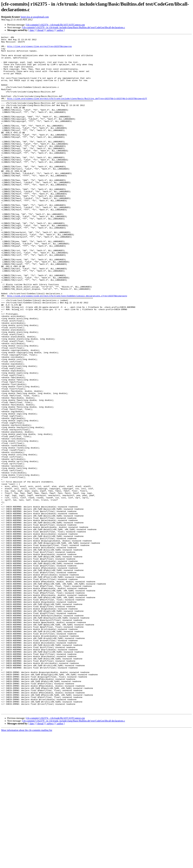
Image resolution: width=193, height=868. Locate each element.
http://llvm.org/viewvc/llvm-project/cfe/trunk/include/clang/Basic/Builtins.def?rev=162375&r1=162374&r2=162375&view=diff (77, 111)
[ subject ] (50, 30)
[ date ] (32, 30)
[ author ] (60, 30)
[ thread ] (40, 30)
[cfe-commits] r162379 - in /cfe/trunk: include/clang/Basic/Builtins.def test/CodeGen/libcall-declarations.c (74, 27)
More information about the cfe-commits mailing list (27, 865)
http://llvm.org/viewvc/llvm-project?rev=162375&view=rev (39, 49)
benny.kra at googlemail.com (35, 17)
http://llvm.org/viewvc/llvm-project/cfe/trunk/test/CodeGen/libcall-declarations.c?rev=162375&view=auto (67, 348)
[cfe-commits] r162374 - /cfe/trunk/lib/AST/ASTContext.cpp (55, 25)
